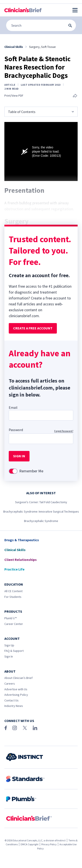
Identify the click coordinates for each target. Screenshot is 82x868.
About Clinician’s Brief (18, 678)
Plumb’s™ (10, 618)
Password (16, 430)
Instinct (61, 840)
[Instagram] (15, 728)
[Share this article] (75, 96)
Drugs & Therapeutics (22, 540)
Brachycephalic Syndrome (41, 521)
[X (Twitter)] (25, 728)
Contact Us (11, 700)
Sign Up (9, 645)
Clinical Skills (15, 550)
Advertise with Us (16, 689)
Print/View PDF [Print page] (14, 96)
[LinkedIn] (35, 728)
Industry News (14, 706)
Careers (10, 684)
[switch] (13, 471)
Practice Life (14, 569)
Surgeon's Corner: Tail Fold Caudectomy (41, 502)
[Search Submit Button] (70, 26)
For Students (13, 597)
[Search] (41, 25)
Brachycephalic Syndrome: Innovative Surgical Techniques (41, 511)
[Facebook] (6, 728)
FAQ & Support (14, 651)
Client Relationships (21, 560)
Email (13, 407)
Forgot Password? (64, 431)
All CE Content (13, 591)
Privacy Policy (49, 844)
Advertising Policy (16, 695)
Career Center (14, 624)
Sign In (9, 656)
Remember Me (31, 471)
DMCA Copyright (30, 844)
